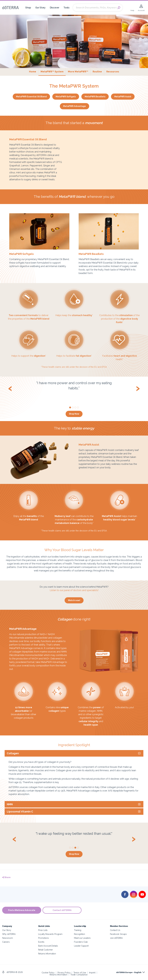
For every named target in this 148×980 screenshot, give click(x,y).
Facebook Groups (118, 934)
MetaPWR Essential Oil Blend (31, 97)
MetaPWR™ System (53, 71)
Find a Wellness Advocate (22, 910)
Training (78, 930)
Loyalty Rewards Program (50, 934)
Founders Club (81, 942)
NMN (10, 804)
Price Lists (43, 930)
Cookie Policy (48, 973)
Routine (97, 72)
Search (119, 8)
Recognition (79, 934)
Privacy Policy (64, 973)
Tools (66, 8)
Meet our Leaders (82, 938)
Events (41, 942)
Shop (28, 8)
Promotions (44, 938)
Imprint (92, 973)
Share (6, 877)
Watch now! (74, 600)
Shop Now (74, 414)
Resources (113, 72)
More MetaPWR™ (78, 72)
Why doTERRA (9, 934)
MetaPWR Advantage (75, 106)
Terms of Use (80, 973)
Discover (55, 8)
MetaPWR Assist (123, 97)
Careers (6, 942)
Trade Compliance (79, 975)
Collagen (13, 753)
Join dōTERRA (116, 938)
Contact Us (115, 930)
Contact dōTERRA (62, 910)
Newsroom (8, 938)
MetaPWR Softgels (66, 97)
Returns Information (47, 954)
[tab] (74, 753)
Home (33, 72)
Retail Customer (46, 950)
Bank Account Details (48, 946)
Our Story (40, 8)
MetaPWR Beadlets (95, 97)
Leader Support (81, 946)
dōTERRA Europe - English (129, 972)
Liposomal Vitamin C (20, 812)
